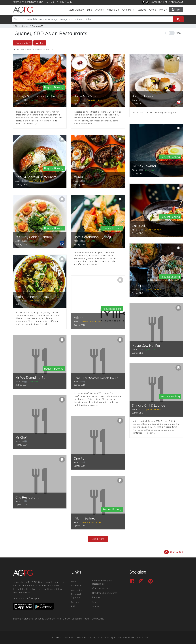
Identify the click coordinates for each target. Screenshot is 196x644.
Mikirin (79, 318)
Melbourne (28, 619)
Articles (100, 10)
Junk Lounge (141, 286)
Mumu (78, 177)
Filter (40, 43)
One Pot (80, 458)
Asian (18, 100)
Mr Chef (21, 437)
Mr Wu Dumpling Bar (31, 378)
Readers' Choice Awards (105, 593)
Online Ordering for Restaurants (102, 582)
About (74, 581)
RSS (73, 606)
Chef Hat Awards (64, 2)
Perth (59, 619)
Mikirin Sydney (85, 518)
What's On (113, 10)
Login (176, 9)
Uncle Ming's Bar (86, 96)
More (162, 10)
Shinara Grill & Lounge (148, 405)
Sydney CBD (38, 26)
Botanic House (143, 96)
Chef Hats (128, 10)
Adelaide (50, 619)
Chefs (153, 10)
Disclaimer (143, 638)
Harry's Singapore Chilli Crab (37, 96)
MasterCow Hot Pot (146, 346)
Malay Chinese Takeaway (34, 297)
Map (178, 33)
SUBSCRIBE (156, 2)
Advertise (76, 585)
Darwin (67, 619)
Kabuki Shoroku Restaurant (36, 177)
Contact (75, 602)
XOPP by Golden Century (34, 237)
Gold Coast (98, 619)
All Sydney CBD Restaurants (37, 49)
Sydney (25, 26)
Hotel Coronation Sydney (92, 237)
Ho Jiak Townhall (145, 166)
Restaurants (75, 10)
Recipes (141, 10)
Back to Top (173, 552)
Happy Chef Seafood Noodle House (96, 378)
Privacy (132, 638)
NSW (15, 26)
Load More (98, 539)
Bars (89, 10)
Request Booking (54, 87)
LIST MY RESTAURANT (173, 2)
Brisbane (39, 619)
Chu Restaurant (27, 497)
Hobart (87, 619)
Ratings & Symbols (76, 596)
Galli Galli (139, 226)
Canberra (77, 619)
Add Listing (77, 590)
